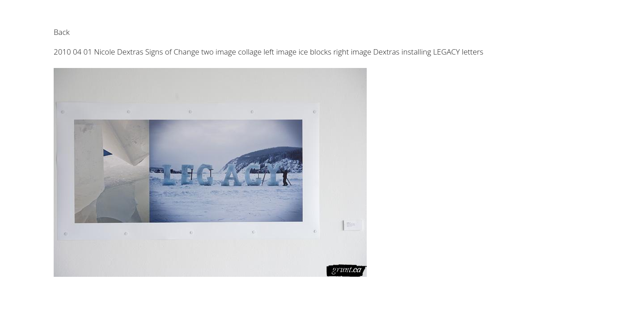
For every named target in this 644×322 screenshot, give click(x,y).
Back (62, 32)
